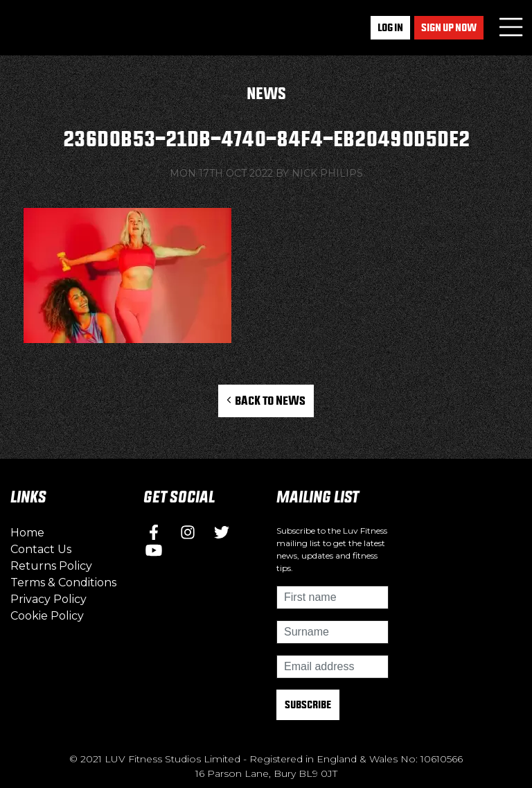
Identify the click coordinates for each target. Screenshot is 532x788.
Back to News (266, 400)
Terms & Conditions (63, 583)
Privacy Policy (48, 599)
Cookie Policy (47, 616)
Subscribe (308, 704)
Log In (390, 27)
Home (27, 533)
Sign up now (449, 27)
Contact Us (41, 549)
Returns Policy (51, 566)
